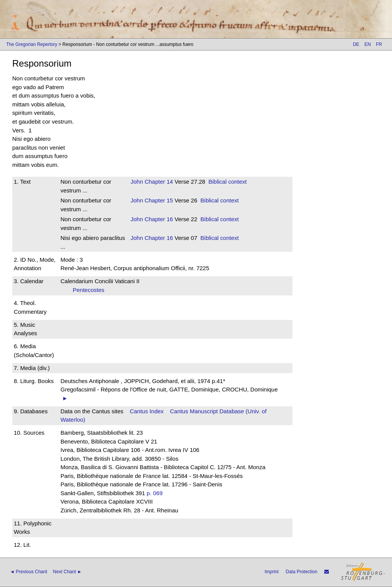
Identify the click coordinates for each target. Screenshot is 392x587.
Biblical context (227, 182)
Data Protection (301, 572)
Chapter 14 (158, 182)
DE (356, 44)
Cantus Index (147, 411)
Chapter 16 (158, 219)
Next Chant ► (67, 572)
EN (368, 44)
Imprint (272, 572)
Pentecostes (91, 290)
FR (379, 44)
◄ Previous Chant (29, 572)
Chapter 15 (158, 200)
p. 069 (155, 493)
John (137, 182)
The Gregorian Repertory (32, 44)
